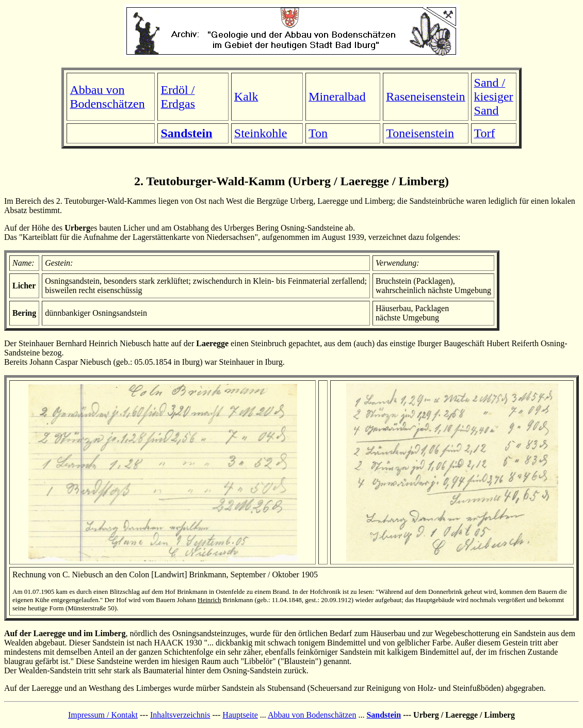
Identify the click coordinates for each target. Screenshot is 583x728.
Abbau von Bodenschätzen (312, 715)
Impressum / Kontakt (103, 715)
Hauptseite (240, 715)
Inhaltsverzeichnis (180, 715)
